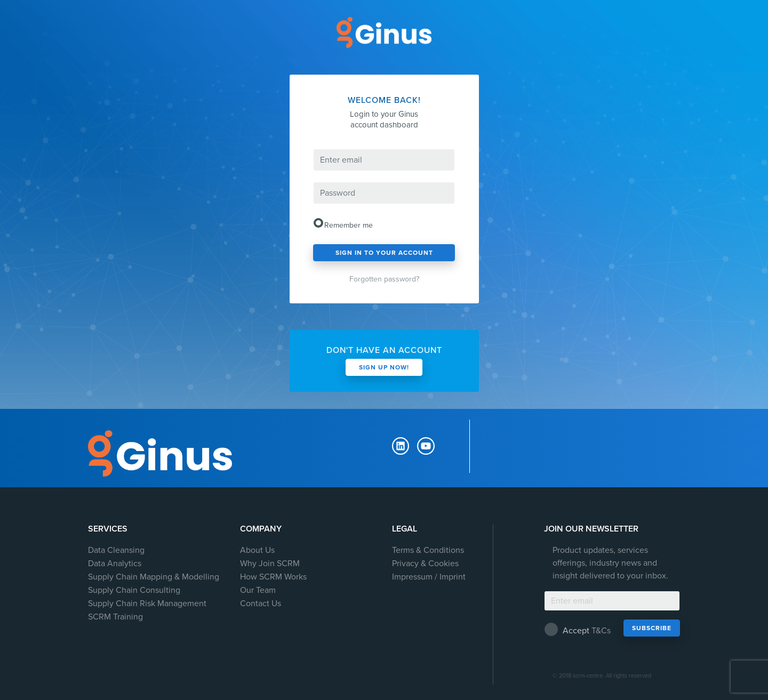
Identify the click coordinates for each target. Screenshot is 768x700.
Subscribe (652, 628)
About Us (257, 550)
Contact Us (261, 604)
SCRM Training (115, 617)
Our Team (258, 590)
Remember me (346, 224)
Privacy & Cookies (425, 564)
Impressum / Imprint (429, 577)
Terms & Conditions (428, 550)
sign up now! (384, 367)
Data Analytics (115, 564)
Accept (578, 629)
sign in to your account (384, 253)
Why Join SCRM (270, 564)
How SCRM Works (273, 577)
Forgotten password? (384, 279)
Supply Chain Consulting (134, 590)
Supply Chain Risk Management (147, 604)
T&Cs (601, 631)
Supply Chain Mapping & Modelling (154, 577)
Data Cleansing (116, 550)
